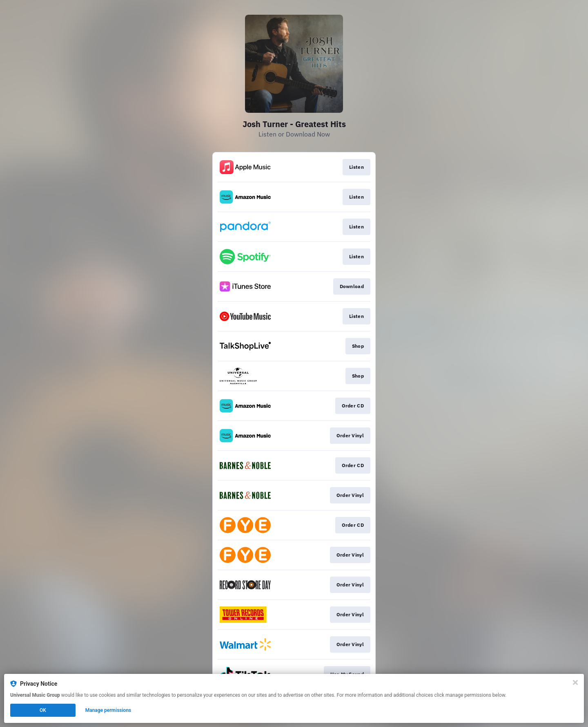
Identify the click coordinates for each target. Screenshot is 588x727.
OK (43, 710)
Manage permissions (108, 710)
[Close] (575, 682)
